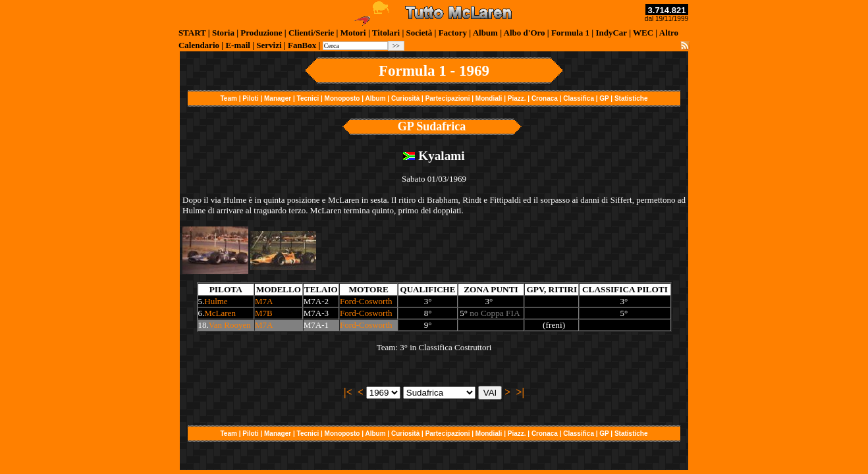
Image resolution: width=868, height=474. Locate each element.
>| (520, 392)
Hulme (216, 301)
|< (348, 392)
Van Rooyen (230, 325)
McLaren (220, 313)
